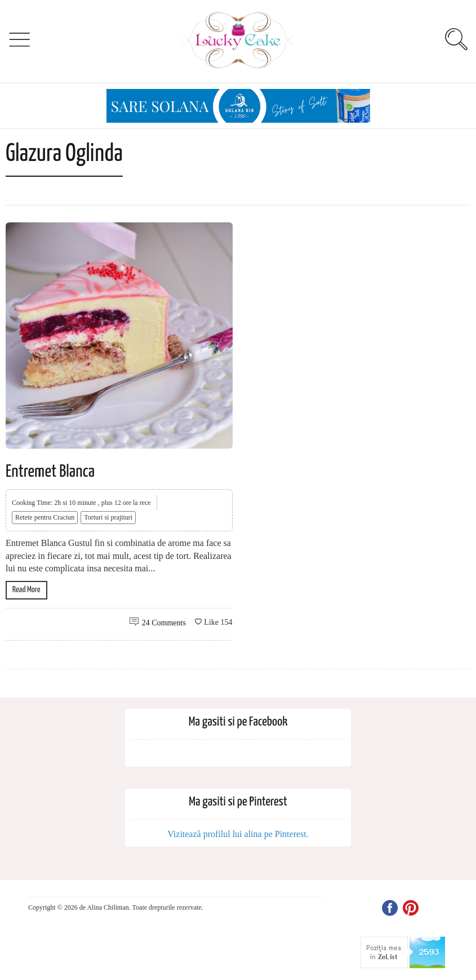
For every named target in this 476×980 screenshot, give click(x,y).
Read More (26, 590)
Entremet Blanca (50, 472)
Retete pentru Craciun (45, 517)
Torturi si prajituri (108, 517)
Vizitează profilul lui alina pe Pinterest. (238, 834)
